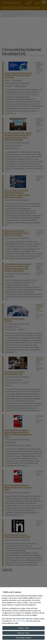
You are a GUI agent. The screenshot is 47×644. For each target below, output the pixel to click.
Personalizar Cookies (23, 638)
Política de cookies (19, 621)
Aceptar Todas (23, 628)
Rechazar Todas (23, 633)
